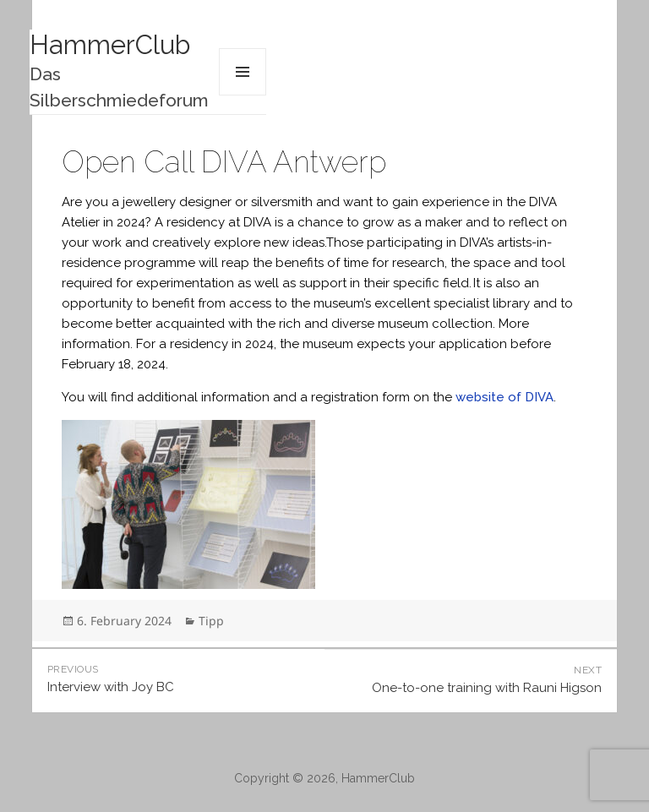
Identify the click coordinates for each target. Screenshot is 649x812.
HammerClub (110, 45)
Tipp (211, 621)
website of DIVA (504, 397)
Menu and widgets (243, 72)
